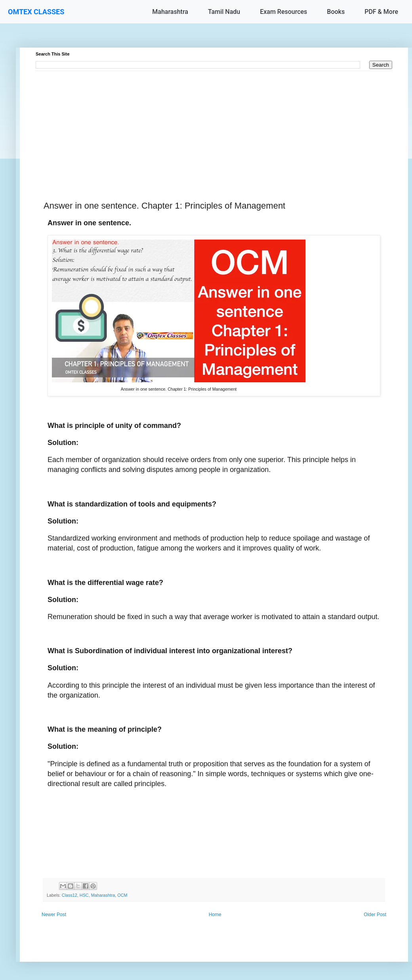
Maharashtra (170, 12)
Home (215, 915)
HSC (84, 895)
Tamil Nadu (224, 12)
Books (336, 12)
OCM (122, 895)
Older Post (375, 915)
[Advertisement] (214, 127)
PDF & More (381, 12)
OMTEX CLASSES (36, 12)
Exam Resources (283, 12)
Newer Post (54, 915)
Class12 (70, 895)
